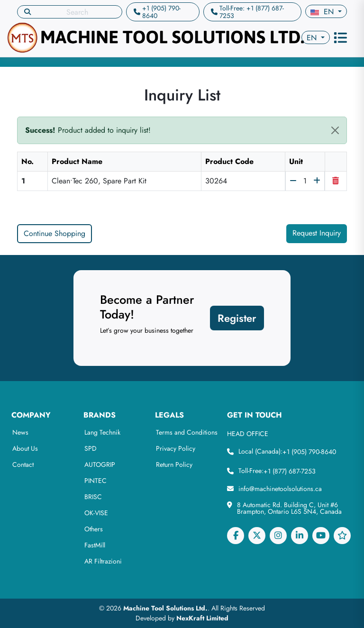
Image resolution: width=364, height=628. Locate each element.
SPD (91, 448)
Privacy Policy (176, 448)
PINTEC (96, 481)
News (20, 432)
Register (237, 318)
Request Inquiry (317, 233)
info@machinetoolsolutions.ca (280, 489)
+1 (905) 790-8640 (161, 12)
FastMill (95, 545)
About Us (25, 448)
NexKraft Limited (202, 618)
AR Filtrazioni (103, 561)
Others (94, 529)
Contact (23, 464)
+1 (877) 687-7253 (290, 471)
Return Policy (174, 464)
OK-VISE (96, 513)
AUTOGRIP (100, 464)
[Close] (335, 130)
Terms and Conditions (187, 432)
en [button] (323, 12)
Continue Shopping (55, 233)
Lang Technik (102, 432)
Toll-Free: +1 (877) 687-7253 (252, 12)
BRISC (93, 497)
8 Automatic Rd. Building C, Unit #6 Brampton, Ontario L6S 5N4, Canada (289, 508)
